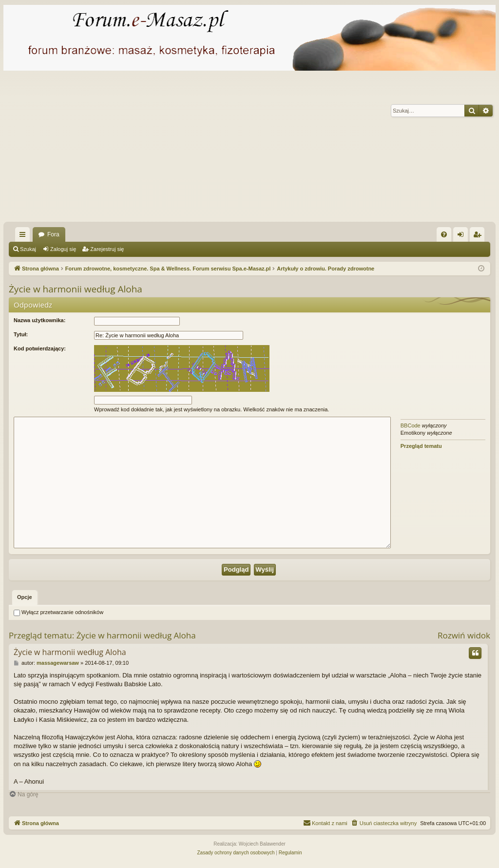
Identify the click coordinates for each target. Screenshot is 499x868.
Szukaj (28, 249)
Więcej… (24, 236)
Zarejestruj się (107, 249)
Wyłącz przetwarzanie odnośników (58, 612)
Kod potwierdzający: (40, 348)
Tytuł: (21, 334)
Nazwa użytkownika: (39, 320)
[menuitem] (444, 234)
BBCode (411, 425)
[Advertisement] (249, 149)
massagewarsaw (58, 663)
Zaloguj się (63, 249)
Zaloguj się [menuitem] (463, 236)
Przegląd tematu (421, 446)
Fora (53, 234)
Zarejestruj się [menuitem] (479, 236)
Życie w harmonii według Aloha (76, 289)
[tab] (25, 598)
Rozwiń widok (464, 635)
